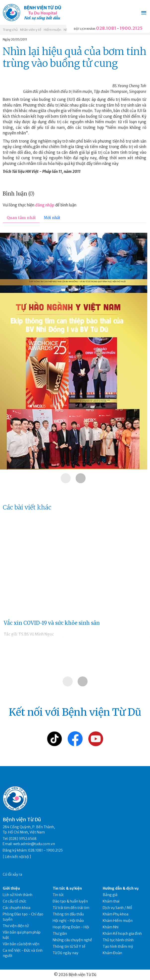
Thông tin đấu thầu (68, 914)
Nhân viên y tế (31, 30)
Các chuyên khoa (17, 908)
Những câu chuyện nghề (72, 940)
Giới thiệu (11, 888)
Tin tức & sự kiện (67, 888)
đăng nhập (45, 205)
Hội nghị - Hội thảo (68, 921)
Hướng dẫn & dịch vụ (121, 888)
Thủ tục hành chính (118, 940)
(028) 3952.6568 (23, 839)
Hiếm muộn (52, 30)
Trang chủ (10, 30)
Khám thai (111, 901)
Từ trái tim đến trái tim (71, 908)
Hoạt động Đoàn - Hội (71, 927)
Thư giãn (60, 934)
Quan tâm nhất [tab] (21, 218)
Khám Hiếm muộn (118, 921)
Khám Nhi (111, 927)
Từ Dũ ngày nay (66, 953)
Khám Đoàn (112, 953)
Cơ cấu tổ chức (15, 901)
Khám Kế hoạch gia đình (122, 934)
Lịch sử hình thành (18, 895)
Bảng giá (110, 895)
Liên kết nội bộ (17, 857)
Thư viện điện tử (16, 926)
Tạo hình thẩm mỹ (118, 946)
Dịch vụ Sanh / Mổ (117, 908)
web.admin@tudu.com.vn (34, 844)
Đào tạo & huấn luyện (70, 901)
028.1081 (106, 28)
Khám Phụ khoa (116, 914)
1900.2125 (131, 28)
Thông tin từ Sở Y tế (69, 946)
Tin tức (58, 895)
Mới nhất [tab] (52, 218)
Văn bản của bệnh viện (21, 944)
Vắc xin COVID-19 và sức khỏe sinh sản (52, 623)
